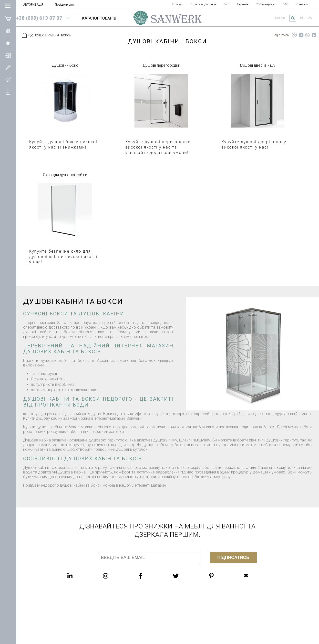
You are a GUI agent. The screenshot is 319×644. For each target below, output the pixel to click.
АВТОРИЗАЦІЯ (33, 5)
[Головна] (24, 35)
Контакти (302, 4)
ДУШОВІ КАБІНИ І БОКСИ (53, 35)
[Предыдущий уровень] (31, 36)
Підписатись (233, 558)
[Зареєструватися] (8, 67)
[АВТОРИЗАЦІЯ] (8, 55)
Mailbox (246, 576)
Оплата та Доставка (203, 4)
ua (310, 18)
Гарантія (243, 4)
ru (302, 18)
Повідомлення (65, 5)
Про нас (178, 4)
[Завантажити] (8, 92)
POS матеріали (266, 4)
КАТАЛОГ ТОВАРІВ (99, 18)
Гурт (227, 4)
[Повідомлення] (8, 79)
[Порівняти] (8, 31)
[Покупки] (8, 18)
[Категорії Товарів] (8, 6)
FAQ (286, 4)
